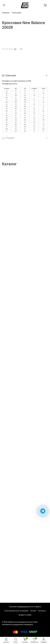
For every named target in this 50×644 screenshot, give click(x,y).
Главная (6, 13)
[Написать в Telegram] (43, 511)
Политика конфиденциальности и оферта (25, 607)
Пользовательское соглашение (16, 611)
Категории (17, 13)
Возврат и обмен (25, 615)
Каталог (33, 611)
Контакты (42, 611)
